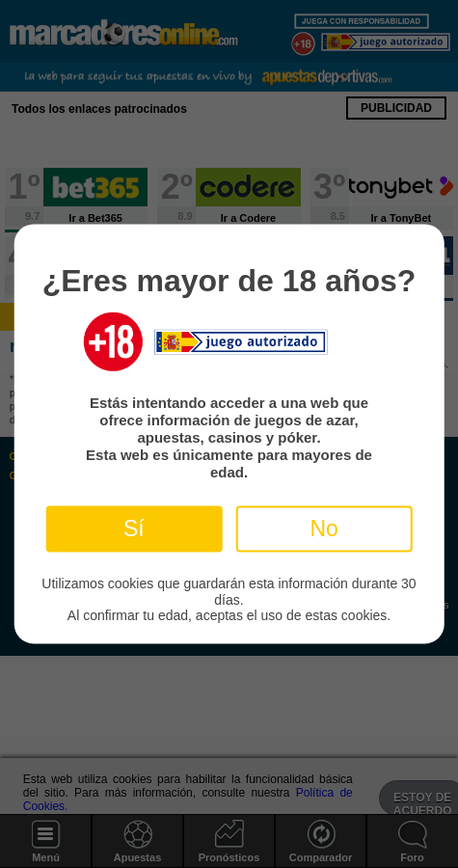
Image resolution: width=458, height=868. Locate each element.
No (323, 529)
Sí (134, 529)
